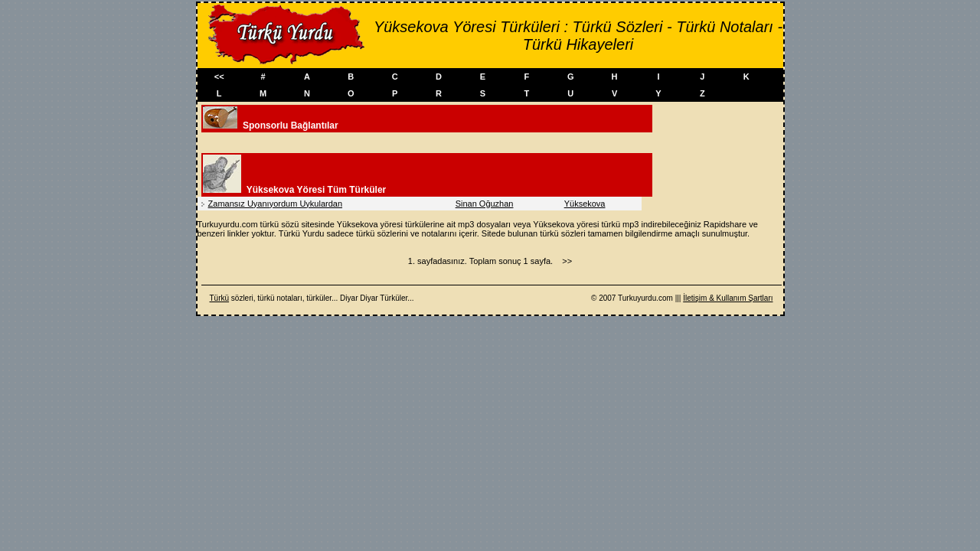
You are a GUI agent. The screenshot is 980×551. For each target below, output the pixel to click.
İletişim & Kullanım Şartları (728, 298)
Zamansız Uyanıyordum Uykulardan (275, 204)
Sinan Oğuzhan (485, 204)
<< (219, 77)
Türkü (220, 298)
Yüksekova (585, 204)
